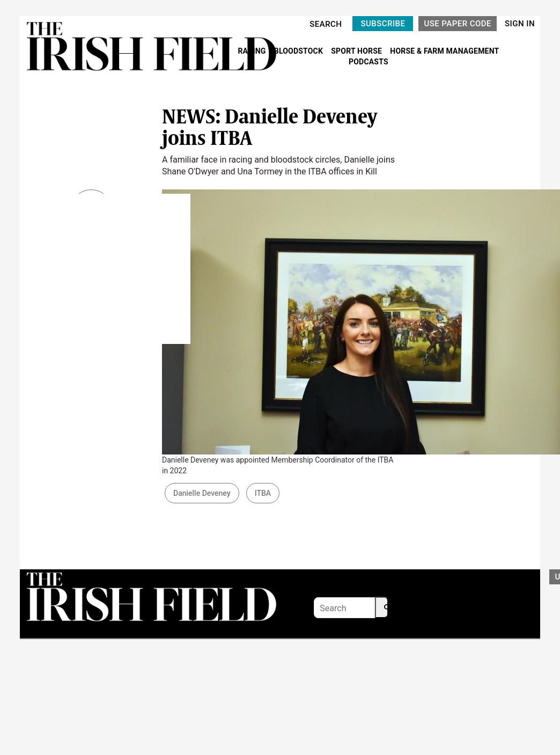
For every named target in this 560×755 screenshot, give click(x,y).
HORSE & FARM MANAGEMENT (444, 51)
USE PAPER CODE (458, 24)
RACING (253, 51)
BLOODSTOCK (300, 51)
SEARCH (326, 24)
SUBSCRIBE (383, 24)
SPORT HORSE (357, 51)
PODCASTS (369, 62)
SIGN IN (520, 24)
